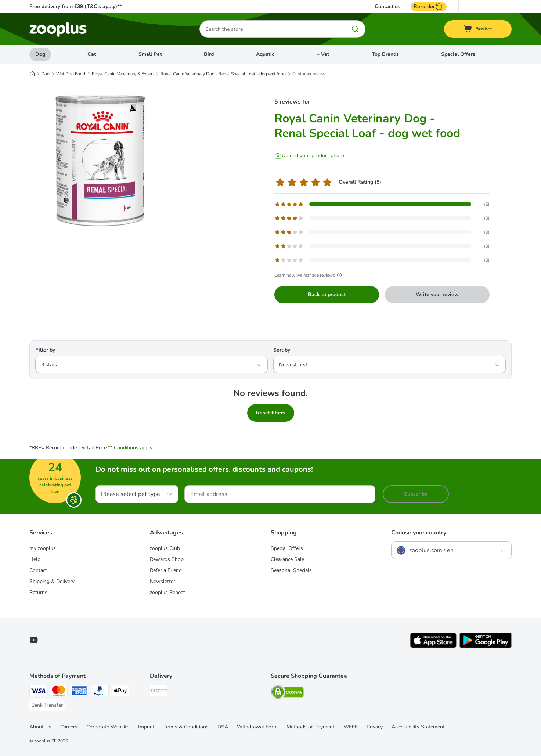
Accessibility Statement (418, 727)
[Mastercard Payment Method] (59, 692)
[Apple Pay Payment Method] (120, 692)
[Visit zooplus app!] (433, 646)
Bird (209, 54)
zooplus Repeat (167, 592)
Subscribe (416, 494)
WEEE (351, 727)
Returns (38, 592)
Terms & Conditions (186, 727)
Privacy (375, 727)
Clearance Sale (287, 559)
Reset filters (271, 413)
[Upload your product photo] (309, 156)
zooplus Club (165, 548)
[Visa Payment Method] (38, 692)
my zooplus (43, 548)
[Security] (287, 693)
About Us (40, 727)
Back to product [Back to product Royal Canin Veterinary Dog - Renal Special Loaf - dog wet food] (327, 294)
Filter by (45, 350)
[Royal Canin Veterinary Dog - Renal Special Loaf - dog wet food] (99, 159)
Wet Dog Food (71, 74)
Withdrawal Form (257, 727)
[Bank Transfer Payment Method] (47, 705)
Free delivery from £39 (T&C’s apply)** (75, 6)
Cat (92, 54)
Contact (38, 570)
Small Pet (150, 54)
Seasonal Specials (291, 570)
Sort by (282, 350)
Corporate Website (108, 727)
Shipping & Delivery (52, 581)
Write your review (437, 294)
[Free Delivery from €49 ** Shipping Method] (159, 692)
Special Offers (458, 54)
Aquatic (265, 54)
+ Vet (323, 54)
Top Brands (385, 54)
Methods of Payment (311, 727)
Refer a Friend (166, 570)
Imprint (146, 727)
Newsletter (163, 581)
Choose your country (419, 533)
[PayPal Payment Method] (100, 692)
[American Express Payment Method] (79, 692)
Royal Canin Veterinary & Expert (123, 74)
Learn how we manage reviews (309, 275)
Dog (40, 54)
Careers (69, 727)
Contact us (387, 7)
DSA (223, 727)
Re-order (429, 7)
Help (35, 559)
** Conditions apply (130, 448)
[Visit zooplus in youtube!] (34, 640)
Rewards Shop (167, 559)
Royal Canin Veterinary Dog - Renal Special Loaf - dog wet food (223, 74)
